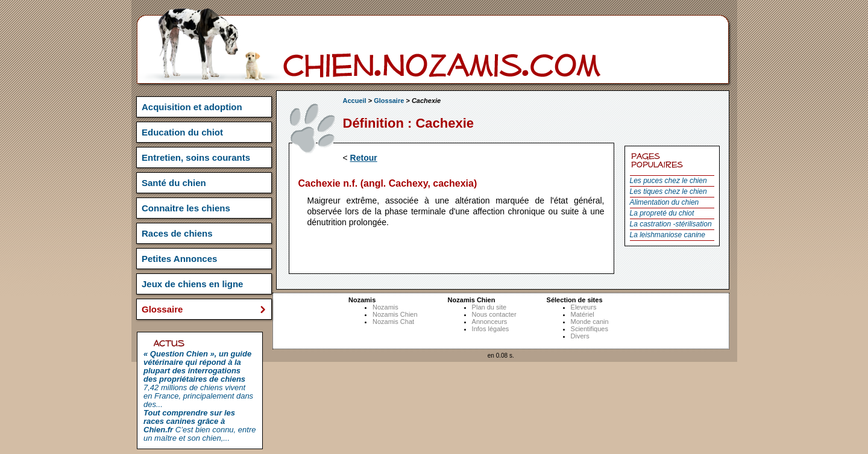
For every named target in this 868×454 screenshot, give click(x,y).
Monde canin (590, 322)
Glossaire (389, 101)
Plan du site (489, 307)
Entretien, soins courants (196, 157)
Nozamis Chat (393, 322)
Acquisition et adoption (192, 107)
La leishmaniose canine (668, 235)
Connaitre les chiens (186, 208)
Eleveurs (584, 307)
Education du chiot (182, 132)
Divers (580, 336)
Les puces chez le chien (668, 181)
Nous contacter (494, 314)
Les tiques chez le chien (668, 191)
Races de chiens (177, 233)
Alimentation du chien (665, 202)
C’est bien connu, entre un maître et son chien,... (200, 425)
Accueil (355, 101)
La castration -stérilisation (671, 224)
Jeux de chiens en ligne (192, 284)
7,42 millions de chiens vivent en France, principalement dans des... (198, 379)
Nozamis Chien (395, 314)
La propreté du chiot (662, 213)
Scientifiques (590, 329)
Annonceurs (490, 322)
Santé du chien (174, 183)
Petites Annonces (179, 259)
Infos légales (491, 329)
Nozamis (385, 307)
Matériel (583, 314)
